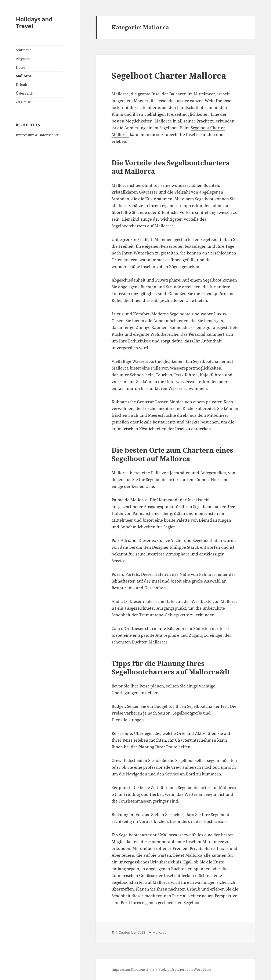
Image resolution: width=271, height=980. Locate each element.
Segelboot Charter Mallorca (169, 75)
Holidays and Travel (34, 23)
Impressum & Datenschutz (37, 135)
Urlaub (21, 85)
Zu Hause (23, 102)
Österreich (25, 93)
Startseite (24, 50)
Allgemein (24, 59)
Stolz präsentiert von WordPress (185, 969)
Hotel (20, 67)
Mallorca (24, 76)
